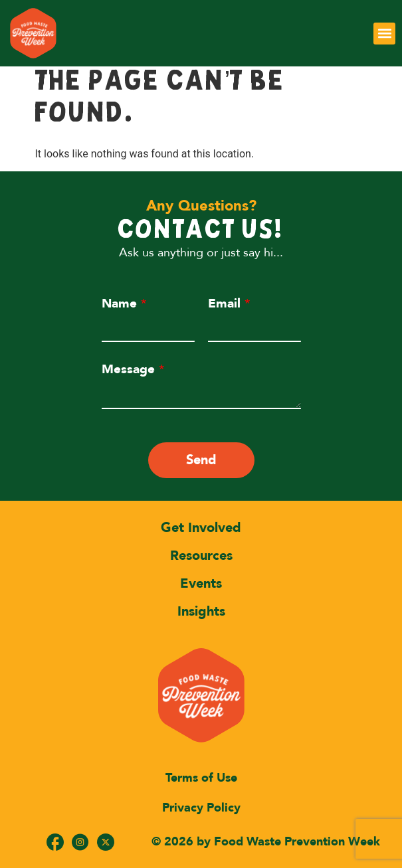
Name (124, 304)
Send (201, 460)
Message (133, 369)
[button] (384, 34)
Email (229, 304)
